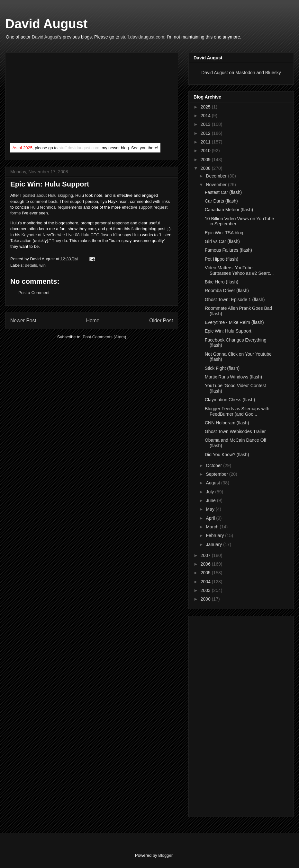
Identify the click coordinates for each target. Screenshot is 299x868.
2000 (206, 599)
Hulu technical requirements (56, 207)
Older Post (161, 321)
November (217, 185)
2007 (206, 555)
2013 (206, 124)
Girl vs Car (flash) (222, 241)
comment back (44, 201)
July (210, 492)
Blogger (165, 855)
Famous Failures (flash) (228, 250)
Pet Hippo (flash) (222, 259)
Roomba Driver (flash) (227, 291)
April (211, 518)
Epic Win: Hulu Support (228, 331)
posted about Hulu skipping (48, 195)
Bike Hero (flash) (222, 282)
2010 (206, 151)
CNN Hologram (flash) (227, 423)
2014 (206, 116)
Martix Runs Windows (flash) (233, 377)
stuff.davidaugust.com (142, 37)
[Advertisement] (59, 99)
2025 (206, 107)
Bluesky (273, 73)
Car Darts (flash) (221, 201)
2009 (206, 160)
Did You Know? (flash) (227, 455)
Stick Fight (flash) (222, 368)
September (217, 474)
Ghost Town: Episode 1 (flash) (235, 299)
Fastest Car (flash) (223, 192)
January (214, 544)
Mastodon (245, 73)
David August (46, 24)
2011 (206, 142)
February (215, 535)
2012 (206, 133)
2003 (206, 590)
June (211, 500)
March (213, 527)
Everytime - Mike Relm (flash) (234, 322)
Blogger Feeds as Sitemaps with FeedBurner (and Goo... (237, 411)
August (213, 483)
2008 (206, 168)
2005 (206, 573)
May (211, 509)
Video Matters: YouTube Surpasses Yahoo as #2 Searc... (239, 270)
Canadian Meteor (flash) (229, 210)
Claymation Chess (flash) (230, 400)
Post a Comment (34, 293)
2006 (206, 564)
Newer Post (23, 321)
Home (93, 321)
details (31, 265)
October (214, 465)
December (217, 176)
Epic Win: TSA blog (224, 233)
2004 (206, 582)
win (42, 265)
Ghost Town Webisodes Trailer (235, 431)
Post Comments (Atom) (104, 337)
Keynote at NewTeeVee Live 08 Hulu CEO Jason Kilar (72, 235)
